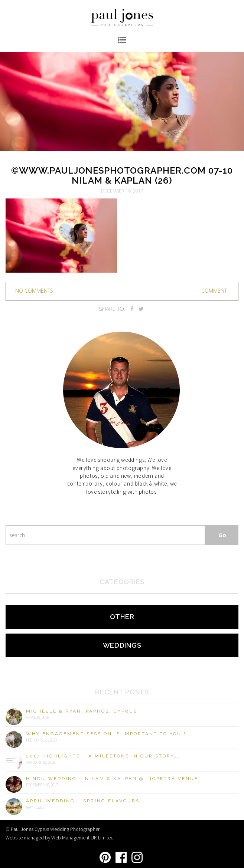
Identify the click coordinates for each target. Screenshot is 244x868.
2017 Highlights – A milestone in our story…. (103, 756)
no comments (34, 291)
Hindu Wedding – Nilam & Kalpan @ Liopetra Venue (112, 779)
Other (122, 617)
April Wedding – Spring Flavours (83, 801)
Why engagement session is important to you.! (106, 734)
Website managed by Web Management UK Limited (60, 838)
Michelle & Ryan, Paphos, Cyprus (82, 711)
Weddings (122, 645)
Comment (214, 291)
